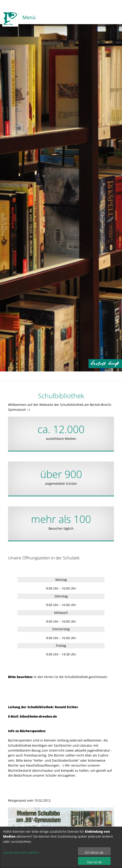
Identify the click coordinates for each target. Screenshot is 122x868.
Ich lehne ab (94, 852)
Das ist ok (94, 862)
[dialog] (61, 847)
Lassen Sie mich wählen (21, 852)
